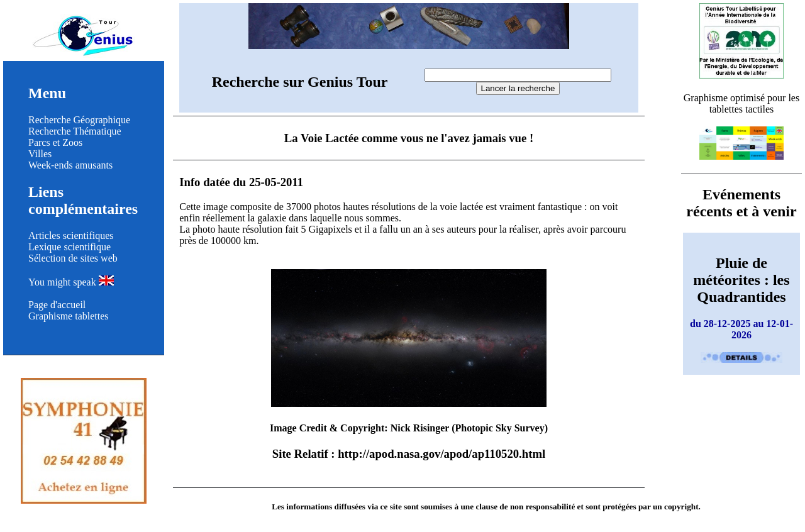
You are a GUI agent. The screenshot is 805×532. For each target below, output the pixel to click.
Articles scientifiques (71, 236)
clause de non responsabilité (525, 507)
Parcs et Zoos (55, 142)
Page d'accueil (57, 305)
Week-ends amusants (70, 165)
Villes (40, 154)
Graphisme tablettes (69, 316)
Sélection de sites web (73, 258)
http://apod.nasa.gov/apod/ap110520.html (441, 454)
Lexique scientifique (69, 247)
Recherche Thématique (75, 131)
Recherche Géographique (79, 120)
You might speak (71, 282)
